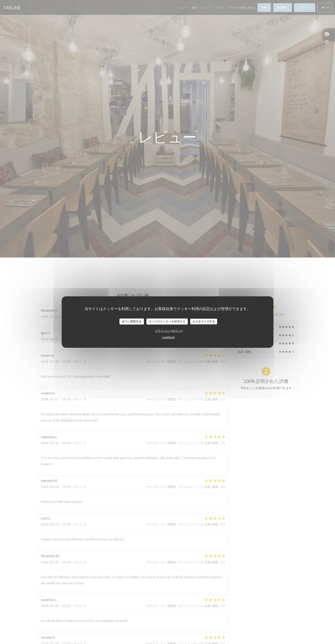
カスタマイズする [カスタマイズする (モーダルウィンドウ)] (204, 321)
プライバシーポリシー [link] (169, 331)
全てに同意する (132, 321)
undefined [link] (168, 337)
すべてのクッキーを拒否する (167, 321)
